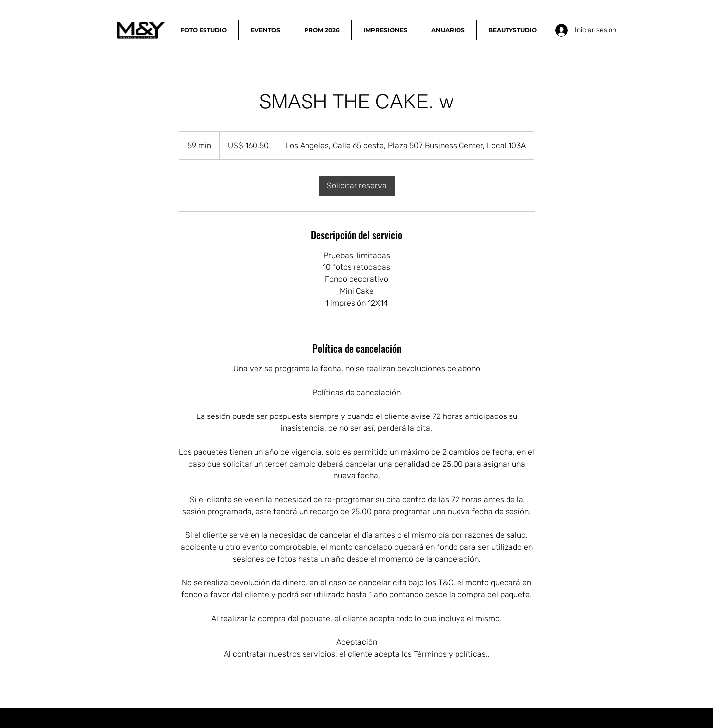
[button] (203, 30)
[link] (357, 186)
